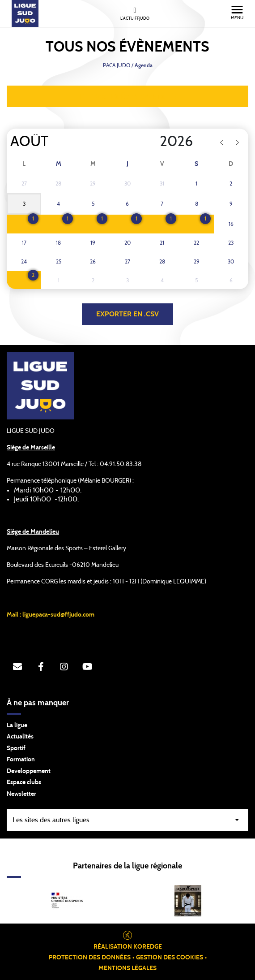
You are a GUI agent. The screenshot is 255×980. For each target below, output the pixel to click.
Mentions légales (127, 968)
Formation (21, 760)
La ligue (17, 725)
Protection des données (90, 958)
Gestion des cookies (170, 958)
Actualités (20, 737)
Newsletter (21, 794)
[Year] (153, 142)
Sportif (16, 748)
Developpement (29, 771)
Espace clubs (24, 782)
